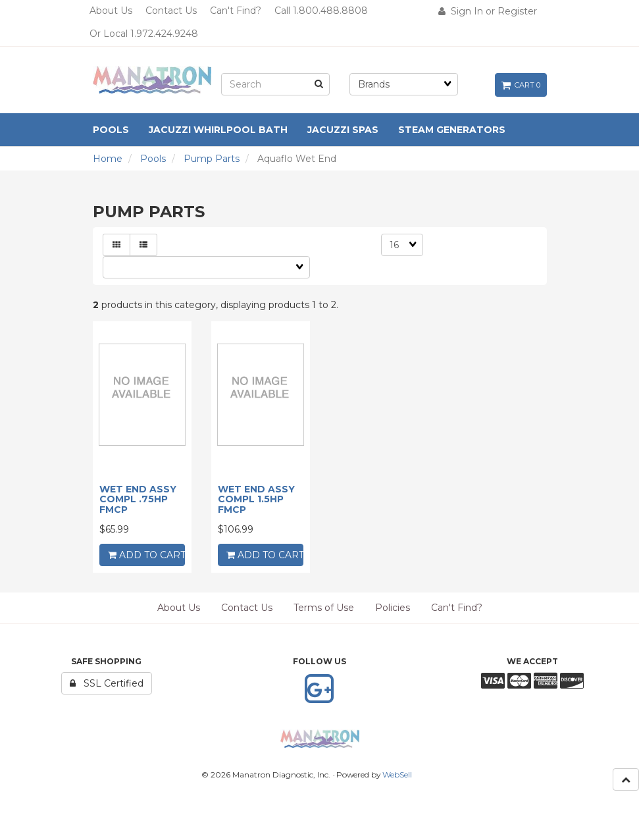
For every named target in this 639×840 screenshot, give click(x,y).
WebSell (397, 774)
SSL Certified (107, 683)
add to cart (146, 555)
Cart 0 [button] (521, 85)
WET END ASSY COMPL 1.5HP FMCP (256, 499)
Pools (153, 159)
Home (108, 159)
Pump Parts (212, 159)
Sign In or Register (488, 11)
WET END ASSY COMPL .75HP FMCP (138, 499)
